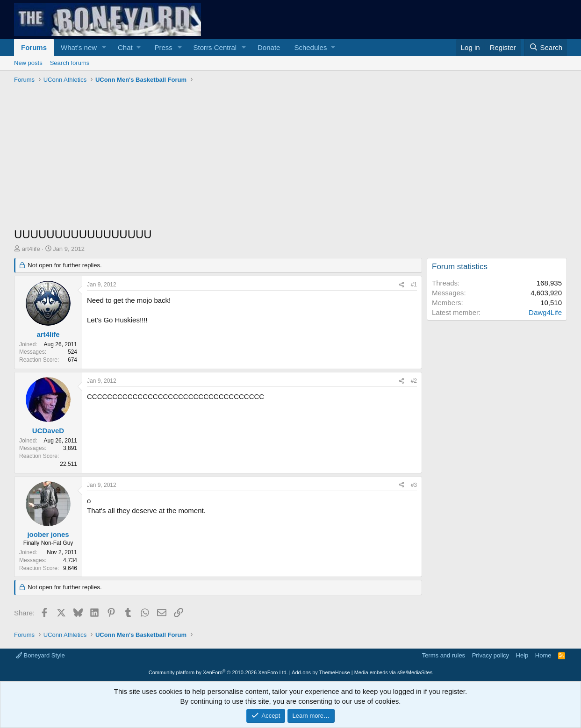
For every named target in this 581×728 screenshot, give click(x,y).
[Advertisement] (290, 157)
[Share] (402, 285)
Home (543, 655)
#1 (414, 285)
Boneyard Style (40, 655)
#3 (414, 485)
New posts (28, 63)
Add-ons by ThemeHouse (321, 672)
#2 (414, 381)
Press (163, 47)
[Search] (545, 47)
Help (522, 655)
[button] (104, 47)
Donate (269, 47)
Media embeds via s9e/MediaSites (394, 672)
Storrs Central (215, 47)
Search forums (70, 63)
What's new (79, 47)
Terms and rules (444, 655)
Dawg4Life (545, 312)
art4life (31, 249)
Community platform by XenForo (218, 672)
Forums (34, 47)
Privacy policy (491, 655)
